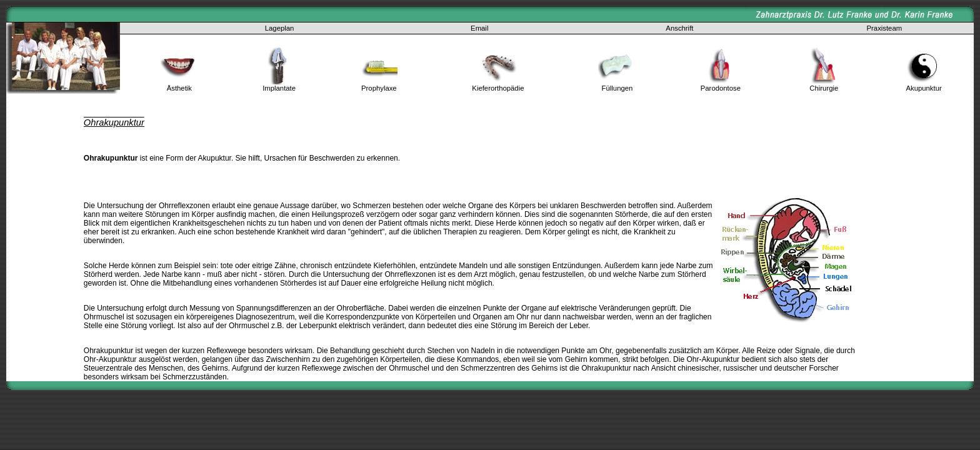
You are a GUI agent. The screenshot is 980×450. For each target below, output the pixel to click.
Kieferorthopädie (498, 88)
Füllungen (617, 88)
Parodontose (721, 88)
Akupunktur (923, 88)
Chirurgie (824, 88)
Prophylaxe (379, 88)
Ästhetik (179, 88)
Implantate (279, 88)
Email (479, 28)
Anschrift (679, 28)
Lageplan (280, 28)
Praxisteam (885, 28)
